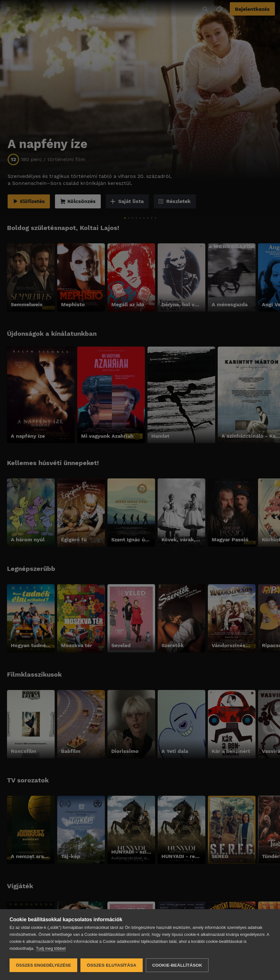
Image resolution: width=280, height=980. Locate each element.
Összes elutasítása (112, 965)
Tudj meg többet (51, 948)
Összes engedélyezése (43, 965)
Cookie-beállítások (177, 965)
